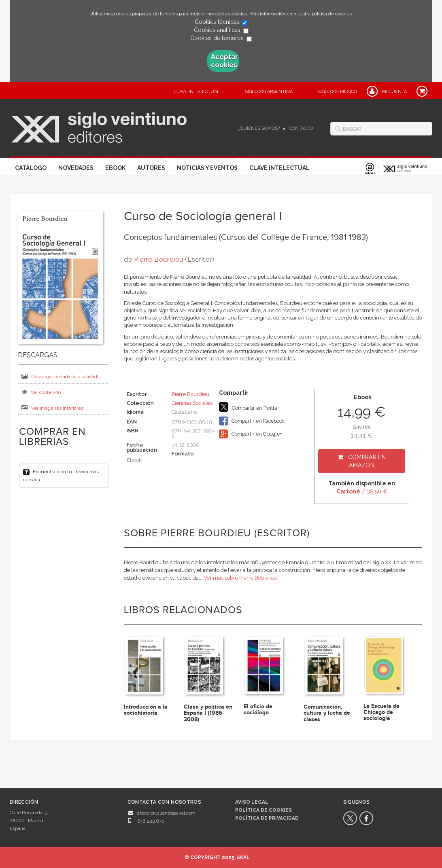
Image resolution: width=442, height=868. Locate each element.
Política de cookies (263, 810)
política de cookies (332, 14)
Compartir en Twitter (249, 407)
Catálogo (31, 168)
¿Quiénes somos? (259, 128)
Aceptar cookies (224, 61)
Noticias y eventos (207, 168)
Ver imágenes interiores (52, 408)
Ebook (115, 168)
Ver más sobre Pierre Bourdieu (240, 578)
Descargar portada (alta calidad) (60, 376)
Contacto (301, 128)
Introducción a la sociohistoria (146, 710)
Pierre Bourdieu (159, 259)
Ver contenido (41, 392)
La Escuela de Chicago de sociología (381, 712)
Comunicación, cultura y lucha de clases (327, 713)
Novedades (76, 168)
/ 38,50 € (362, 491)
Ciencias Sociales (192, 403)
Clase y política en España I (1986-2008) (208, 713)
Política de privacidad (267, 818)
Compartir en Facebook (252, 421)
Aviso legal (252, 802)
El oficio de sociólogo (258, 709)
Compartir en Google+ (250, 434)
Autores (151, 168)
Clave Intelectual (279, 168)
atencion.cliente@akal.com (166, 813)
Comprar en (367, 461)
